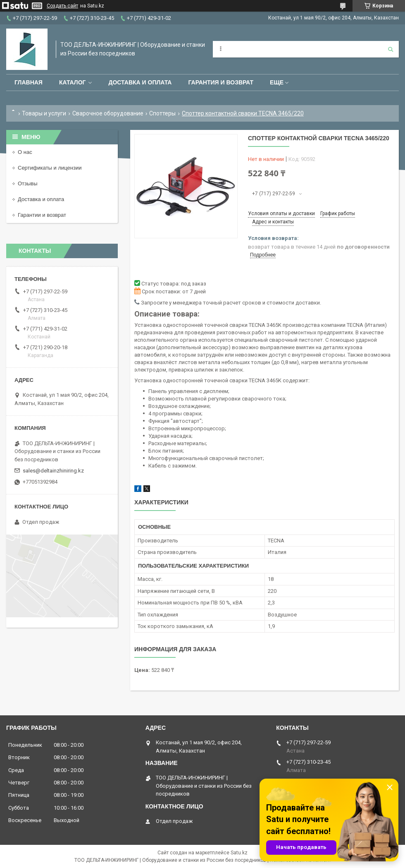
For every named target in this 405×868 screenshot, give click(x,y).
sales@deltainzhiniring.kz (53, 471)
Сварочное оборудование (108, 113)
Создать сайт (62, 6)
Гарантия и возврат (221, 82)
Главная (29, 82)
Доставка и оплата (140, 82)
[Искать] (391, 49)
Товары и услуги (44, 113)
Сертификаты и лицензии (50, 168)
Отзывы (28, 183)
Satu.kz (239, 853)
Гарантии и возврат (42, 215)
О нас (25, 152)
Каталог (73, 82)
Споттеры (162, 113)
